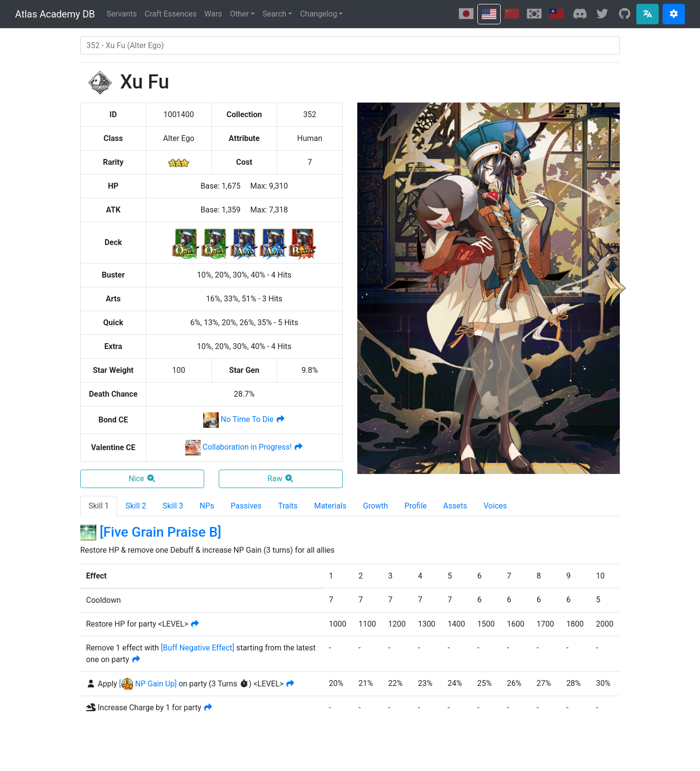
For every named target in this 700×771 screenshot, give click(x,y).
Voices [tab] (495, 506)
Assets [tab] (455, 506)
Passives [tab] (246, 506)
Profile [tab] (416, 506)
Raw (281, 479)
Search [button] (274, 14)
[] (198, 648)
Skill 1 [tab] (99, 506)
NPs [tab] (207, 506)
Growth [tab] (376, 506)
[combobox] (350, 45)
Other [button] (239, 14)
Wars (213, 14)
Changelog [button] (318, 14)
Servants (122, 14)
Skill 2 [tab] (136, 506)
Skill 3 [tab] (173, 506)
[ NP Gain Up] (148, 684)
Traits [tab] (288, 506)
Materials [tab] (330, 506)
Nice (142, 479)
